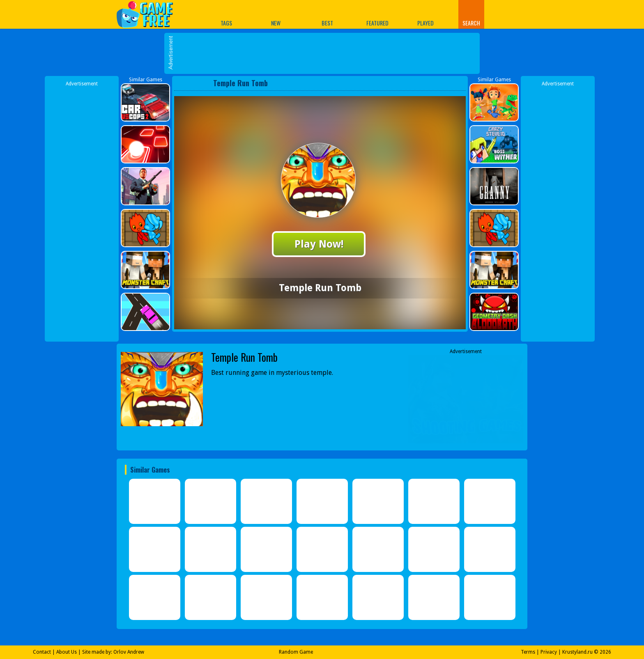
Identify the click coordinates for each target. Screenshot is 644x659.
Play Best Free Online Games (149, 14)
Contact (42, 652)
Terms (528, 652)
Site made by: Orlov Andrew (113, 652)
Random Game (296, 652)
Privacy (549, 652)
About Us (67, 652)
